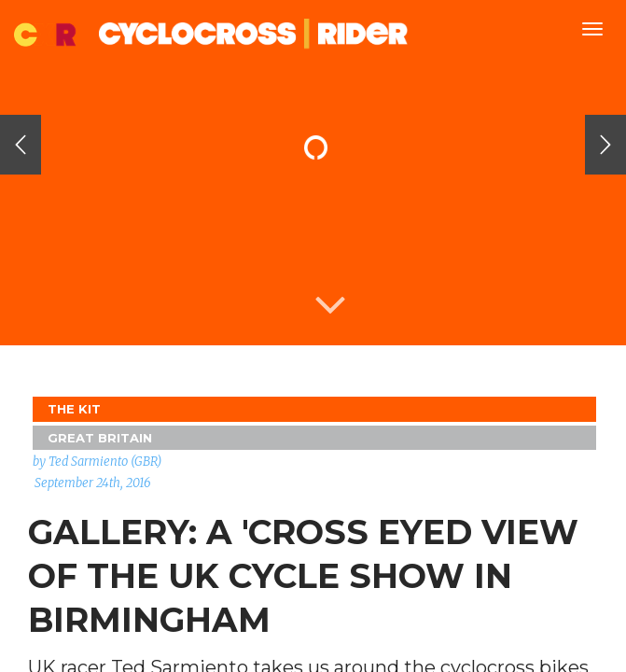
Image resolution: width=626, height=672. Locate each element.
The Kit (74, 409)
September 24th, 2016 (93, 483)
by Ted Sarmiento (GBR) (97, 462)
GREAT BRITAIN (100, 438)
